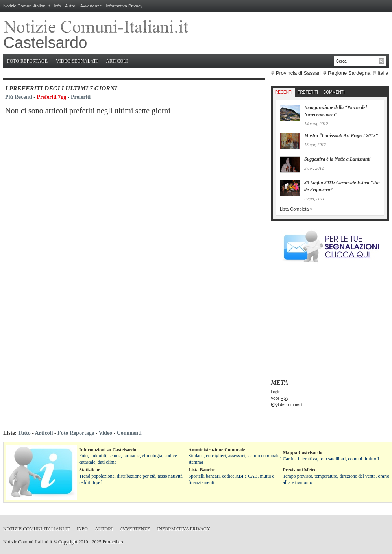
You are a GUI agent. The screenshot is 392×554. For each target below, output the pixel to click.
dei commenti (287, 405)
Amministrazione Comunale (217, 450)
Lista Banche (202, 470)
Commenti (334, 92)
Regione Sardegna (349, 73)
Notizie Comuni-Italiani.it (27, 6)
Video (105, 433)
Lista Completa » (296, 209)
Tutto (24, 433)
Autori (71, 6)
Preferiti (81, 97)
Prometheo (113, 542)
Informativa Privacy (124, 6)
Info (57, 6)
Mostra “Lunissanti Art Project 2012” (341, 135)
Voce (280, 398)
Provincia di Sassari (298, 73)
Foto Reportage (27, 61)
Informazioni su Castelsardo (108, 450)
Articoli (117, 61)
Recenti (284, 92)
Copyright (68, 542)
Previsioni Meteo (300, 470)
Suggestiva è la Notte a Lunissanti (337, 159)
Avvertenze (91, 6)
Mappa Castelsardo (303, 452)
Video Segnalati (77, 61)
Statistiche (90, 470)
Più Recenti (19, 97)
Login (276, 392)
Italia (383, 73)
